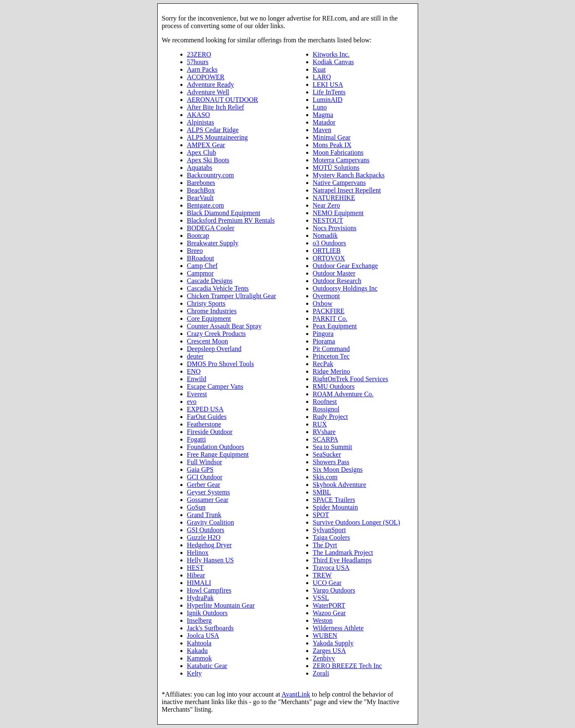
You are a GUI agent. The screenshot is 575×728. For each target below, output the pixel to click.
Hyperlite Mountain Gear (221, 605)
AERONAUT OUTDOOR (223, 100)
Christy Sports (206, 303)
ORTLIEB (327, 251)
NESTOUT (328, 220)
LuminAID (328, 100)
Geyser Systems (209, 492)
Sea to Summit (333, 447)
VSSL (321, 598)
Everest (197, 394)
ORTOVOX (329, 258)
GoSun (196, 507)
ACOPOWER (206, 77)
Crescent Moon (208, 341)
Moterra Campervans (341, 160)
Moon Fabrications (338, 152)
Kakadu (198, 651)
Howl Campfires (209, 590)
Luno (320, 107)
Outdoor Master (334, 273)
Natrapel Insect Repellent (347, 190)
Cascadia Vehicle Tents (218, 288)
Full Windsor (205, 462)
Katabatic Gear (207, 666)
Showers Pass (331, 462)
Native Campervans (340, 183)
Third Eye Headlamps (342, 560)
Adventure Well (208, 92)
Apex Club (202, 152)
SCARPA (326, 439)
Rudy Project (330, 417)
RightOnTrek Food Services (351, 379)
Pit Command (331, 349)
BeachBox (201, 190)
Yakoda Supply (333, 643)
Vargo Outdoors (334, 590)
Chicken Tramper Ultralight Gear (232, 296)
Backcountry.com (211, 175)
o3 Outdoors (330, 243)
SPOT (321, 515)
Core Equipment (209, 318)
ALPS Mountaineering (217, 137)
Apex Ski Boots (208, 160)
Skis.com (325, 477)
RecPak (323, 364)
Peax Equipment (335, 326)
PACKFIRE (329, 311)
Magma (323, 115)
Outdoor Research (337, 281)
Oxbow (323, 303)
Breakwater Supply (213, 243)
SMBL (322, 492)
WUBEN (325, 636)
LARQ (322, 77)
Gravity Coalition (211, 522)
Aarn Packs (202, 69)
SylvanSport (329, 530)
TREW (322, 575)
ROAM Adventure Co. (343, 394)
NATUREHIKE (334, 198)
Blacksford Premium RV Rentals (231, 220)
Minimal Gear (332, 137)
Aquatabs (200, 168)
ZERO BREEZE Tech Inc (347, 666)
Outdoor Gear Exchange (346, 266)
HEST (195, 568)
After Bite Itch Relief (216, 107)
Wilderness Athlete (338, 628)
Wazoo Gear (329, 613)
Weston (323, 620)
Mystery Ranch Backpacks (349, 175)
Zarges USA (329, 651)
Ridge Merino (332, 371)
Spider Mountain (336, 507)
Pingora (323, 334)
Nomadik (325, 235)
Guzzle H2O (204, 537)
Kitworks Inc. (331, 54)
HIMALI (199, 583)
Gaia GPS (200, 469)
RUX (320, 424)
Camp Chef (202, 266)
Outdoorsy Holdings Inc (345, 288)
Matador (324, 122)
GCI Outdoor (205, 477)
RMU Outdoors (334, 386)
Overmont (327, 296)
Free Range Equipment (218, 454)
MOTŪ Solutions (336, 168)
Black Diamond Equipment (224, 213)
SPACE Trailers (334, 500)
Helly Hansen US (211, 560)
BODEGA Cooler (211, 228)
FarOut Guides (207, 417)
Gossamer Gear (208, 500)
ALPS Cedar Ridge (213, 130)
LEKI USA (328, 84)
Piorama (324, 341)
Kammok (200, 658)
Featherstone (204, 424)
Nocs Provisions (335, 228)
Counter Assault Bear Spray (224, 326)
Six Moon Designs (338, 469)
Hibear (196, 575)
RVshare (324, 432)
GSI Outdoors (206, 530)
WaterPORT (329, 605)
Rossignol (326, 409)
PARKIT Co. (330, 318)
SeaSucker (327, 454)
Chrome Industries (212, 311)
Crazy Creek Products (216, 334)
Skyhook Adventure (340, 485)
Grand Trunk (204, 515)
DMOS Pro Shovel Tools (221, 364)
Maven (322, 130)
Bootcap (198, 235)
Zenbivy (324, 658)
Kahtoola (199, 643)
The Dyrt (325, 545)
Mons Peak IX (332, 145)
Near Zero (327, 205)
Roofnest (325, 402)
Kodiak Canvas (333, 62)
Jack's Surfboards (211, 628)
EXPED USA (206, 409)
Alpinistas (201, 122)
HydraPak (200, 598)
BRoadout (201, 258)
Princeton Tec (331, 356)
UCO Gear (327, 583)
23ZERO (199, 54)
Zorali (321, 673)
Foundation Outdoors (216, 447)
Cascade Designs (210, 281)
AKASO (199, 115)
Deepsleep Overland (214, 349)
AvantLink (296, 694)
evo (192, 402)
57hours (198, 62)
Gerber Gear (204, 485)
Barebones (201, 183)
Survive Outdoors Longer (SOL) (356, 522)
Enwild (197, 379)
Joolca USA (203, 636)
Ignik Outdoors (207, 613)
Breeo (195, 251)
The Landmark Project (343, 552)
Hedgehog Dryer (209, 545)
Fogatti (196, 439)
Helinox (198, 552)
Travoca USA (331, 568)
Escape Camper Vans (215, 386)
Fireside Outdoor (210, 432)
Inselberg (199, 620)
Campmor (200, 273)
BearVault (200, 198)
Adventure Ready (211, 84)
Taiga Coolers (332, 537)
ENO (194, 371)
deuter (195, 356)
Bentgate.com (206, 205)
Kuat (319, 69)
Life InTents (329, 92)
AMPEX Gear (206, 145)
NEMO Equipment (338, 213)
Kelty (195, 673)
